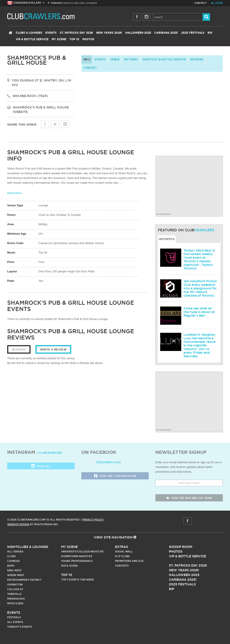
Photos (88, 39)
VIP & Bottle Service (32, 39)
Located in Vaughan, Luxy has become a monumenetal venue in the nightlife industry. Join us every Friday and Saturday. (200, 345)
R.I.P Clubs (122, 556)
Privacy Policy (93, 520)
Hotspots (167, 239)
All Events (15, 622)
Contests (122, 566)
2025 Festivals (193, 33)
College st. (15, 589)
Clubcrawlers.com (108, 462)
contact (90, 68)
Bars (11, 566)
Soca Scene (69, 566)
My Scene (59, 39)
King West (14, 570)
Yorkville (14, 594)
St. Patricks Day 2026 (76, 33)
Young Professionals (77, 561)
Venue (115, 59)
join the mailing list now (189, 498)
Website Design (18, 524)
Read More (14, 193)
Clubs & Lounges (29, 33)
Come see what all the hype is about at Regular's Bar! (199, 312)
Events (51, 33)
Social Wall (124, 551)
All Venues (15, 551)
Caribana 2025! (166, 33)
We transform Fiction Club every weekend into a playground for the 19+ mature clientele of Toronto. (200, 288)
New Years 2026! (109, 33)
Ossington (15, 584)
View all (41, 466)
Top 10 (74, 39)
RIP (210, 33)
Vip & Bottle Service (187, 556)
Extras (122, 547)
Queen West (16, 575)
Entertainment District (24, 580)
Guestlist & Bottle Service (164, 59)
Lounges (13, 561)
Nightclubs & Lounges (28, 547)
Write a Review (53, 349)
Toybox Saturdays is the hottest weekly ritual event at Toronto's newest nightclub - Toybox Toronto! (199, 259)
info (87, 59)
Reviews (197, 59)
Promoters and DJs (129, 561)
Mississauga (16, 599)
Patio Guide (15, 603)
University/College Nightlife (82, 551)
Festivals (14, 617)
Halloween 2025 (138, 33)
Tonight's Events (20, 627)
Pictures (131, 59)
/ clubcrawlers (49, 453)
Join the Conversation (115, 476)
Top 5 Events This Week (77, 580)
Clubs (11, 556)
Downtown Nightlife (77, 556)
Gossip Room (181, 547)
